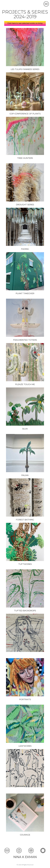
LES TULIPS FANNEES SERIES (25, 69)
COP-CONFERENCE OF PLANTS (25, 114)
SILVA (25, 429)
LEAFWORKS (25, 746)
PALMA (25, 475)
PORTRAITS (25, 699)
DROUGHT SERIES (25, 205)
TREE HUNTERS (25, 158)
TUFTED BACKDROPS (25, 611)
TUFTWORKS (25, 564)
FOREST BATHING (25, 520)
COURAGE (25, 835)
